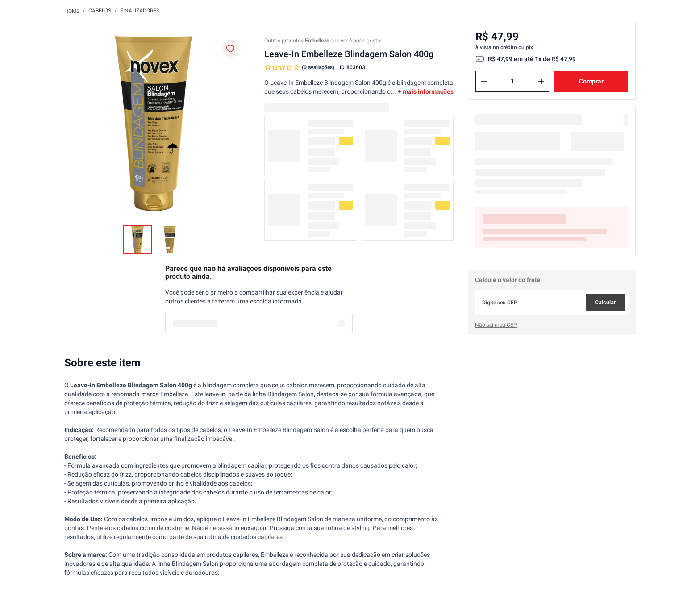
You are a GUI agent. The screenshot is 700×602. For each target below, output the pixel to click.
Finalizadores (140, 11)
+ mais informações (426, 91)
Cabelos (100, 11)
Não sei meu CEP (496, 325)
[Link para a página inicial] (72, 11)
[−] (484, 81)
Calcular (605, 303)
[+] (541, 81)
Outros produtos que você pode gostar (323, 41)
